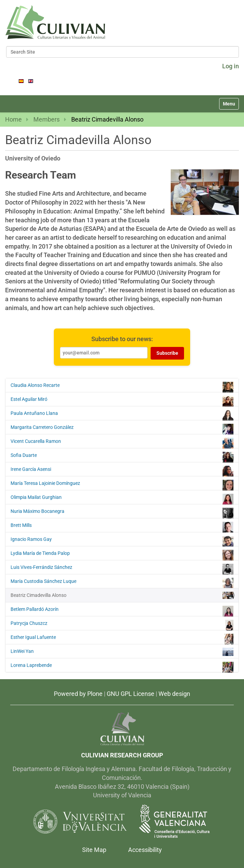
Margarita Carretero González (122, 429)
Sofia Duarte (122, 457)
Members (47, 119)
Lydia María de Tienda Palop (122, 555)
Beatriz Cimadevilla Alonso (122, 595)
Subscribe (167, 353)
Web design (174, 694)
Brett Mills (122, 527)
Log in (231, 66)
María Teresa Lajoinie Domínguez (122, 485)
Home (13, 119)
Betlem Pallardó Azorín (122, 611)
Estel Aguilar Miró (122, 401)
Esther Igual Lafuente (122, 639)
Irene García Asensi (122, 471)
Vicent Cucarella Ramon (122, 443)
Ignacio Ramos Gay (122, 541)
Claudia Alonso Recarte (122, 387)
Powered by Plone (78, 694)
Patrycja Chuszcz (122, 625)
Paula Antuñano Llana (122, 415)
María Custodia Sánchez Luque (122, 583)
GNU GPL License (131, 694)
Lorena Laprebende (122, 667)
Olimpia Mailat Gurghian (122, 499)
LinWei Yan (122, 652)
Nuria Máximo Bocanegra (122, 513)
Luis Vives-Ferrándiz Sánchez (122, 569)
